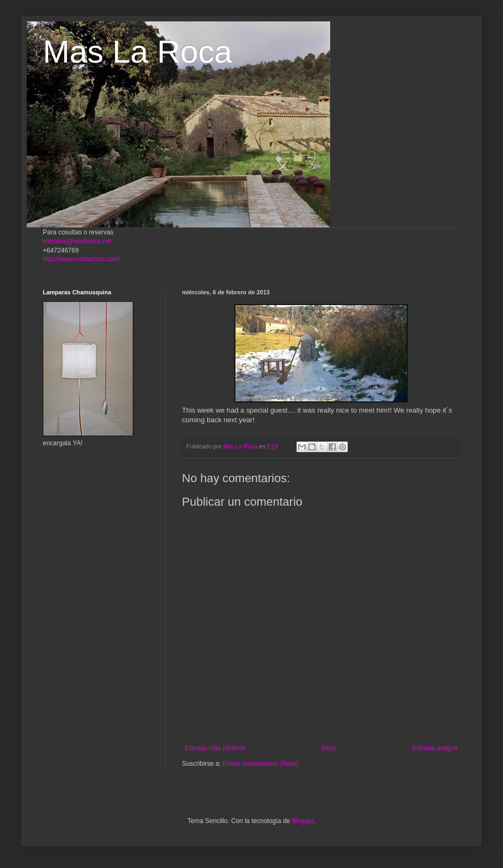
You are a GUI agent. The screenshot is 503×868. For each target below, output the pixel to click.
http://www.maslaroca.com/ (81, 259)
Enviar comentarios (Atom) (261, 764)
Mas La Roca (138, 52)
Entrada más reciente (215, 748)
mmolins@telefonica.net (77, 241)
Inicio (329, 748)
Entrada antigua (435, 748)
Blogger (303, 821)
